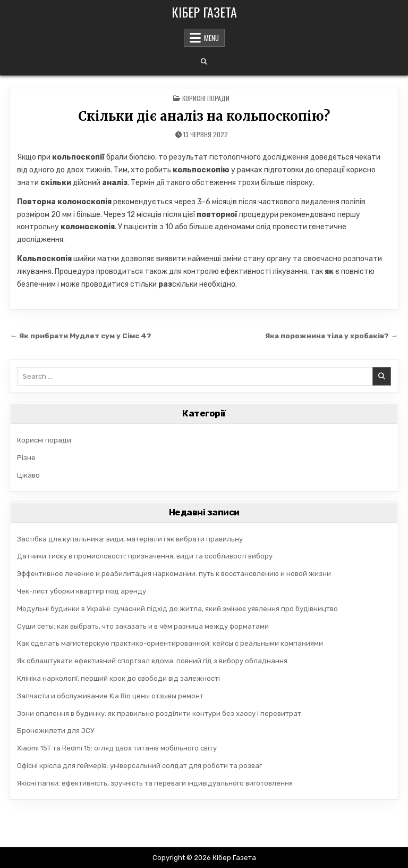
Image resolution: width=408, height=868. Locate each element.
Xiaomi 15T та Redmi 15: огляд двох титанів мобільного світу (117, 748)
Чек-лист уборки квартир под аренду (82, 591)
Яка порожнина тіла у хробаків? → (331, 336)
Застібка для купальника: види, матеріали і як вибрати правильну (130, 539)
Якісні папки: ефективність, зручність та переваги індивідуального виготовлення (155, 783)
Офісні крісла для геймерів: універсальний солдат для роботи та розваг (139, 766)
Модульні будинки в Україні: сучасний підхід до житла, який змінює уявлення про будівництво (177, 609)
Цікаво (28, 475)
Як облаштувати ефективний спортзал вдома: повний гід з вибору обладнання (152, 661)
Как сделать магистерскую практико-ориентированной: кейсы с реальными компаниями (170, 643)
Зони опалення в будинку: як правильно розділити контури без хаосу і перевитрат (159, 713)
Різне (26, 458)
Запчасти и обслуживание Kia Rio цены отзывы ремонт (110, 696)
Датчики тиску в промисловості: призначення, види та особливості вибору (145, 556)
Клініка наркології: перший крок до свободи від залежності (118, 678)
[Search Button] (204, 62)
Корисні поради (206, 98)
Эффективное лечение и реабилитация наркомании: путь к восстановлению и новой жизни (174, 574)
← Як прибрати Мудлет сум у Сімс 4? (81, 336)
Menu (211, 38)
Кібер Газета (204, 12)
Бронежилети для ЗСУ (56, 731)
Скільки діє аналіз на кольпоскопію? (204, 116)
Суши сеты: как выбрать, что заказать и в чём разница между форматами (143, 626)
